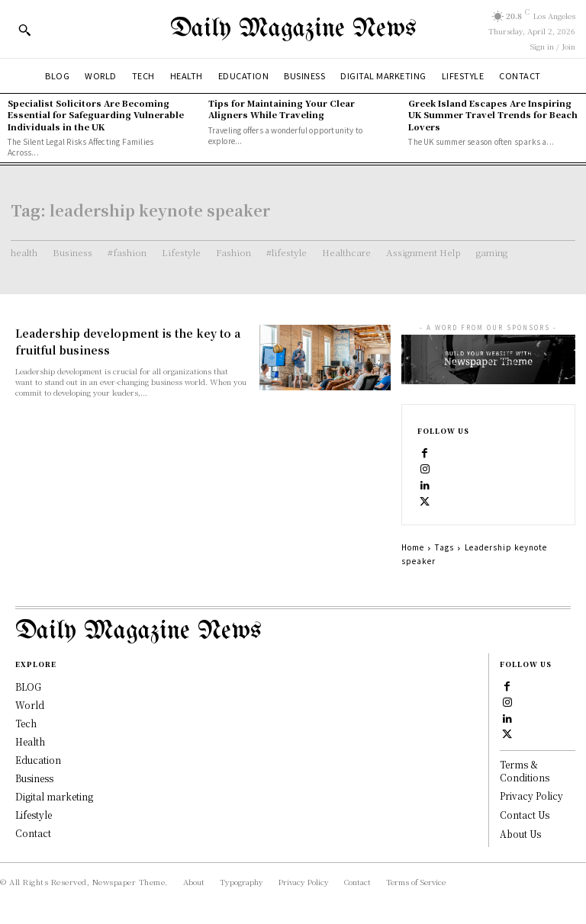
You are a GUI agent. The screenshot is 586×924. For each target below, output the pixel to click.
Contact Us (525, 815)
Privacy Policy (531, 796)
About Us (520, 834)
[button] (24, 30)
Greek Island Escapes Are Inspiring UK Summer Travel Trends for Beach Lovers (493, 115)
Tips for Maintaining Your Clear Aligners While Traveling (282, 109)
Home (413, 547)
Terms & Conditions (525, 771)
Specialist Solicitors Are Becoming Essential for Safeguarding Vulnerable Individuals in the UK (96, 115)
